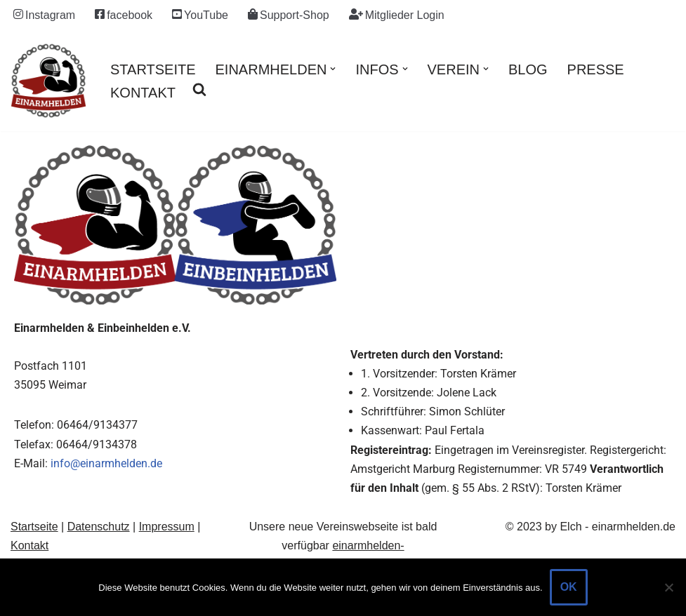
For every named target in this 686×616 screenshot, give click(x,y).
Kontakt (143, 93)
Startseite (153, 69)
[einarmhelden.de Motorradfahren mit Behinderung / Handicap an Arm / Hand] (48, 81)
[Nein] (668, 587)
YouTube (200, 15)
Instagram (44, 15)
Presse (596, 69)
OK (569, 587)
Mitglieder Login (397, 15)
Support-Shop (289, 15)
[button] (333, 69)
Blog (528, 69)
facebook (124, 15)
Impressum (167, 527)
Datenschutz (99, 527)
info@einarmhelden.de (106, 463)
